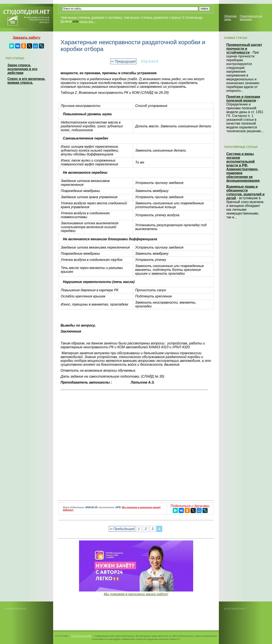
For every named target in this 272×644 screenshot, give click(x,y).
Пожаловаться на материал (251, 18)
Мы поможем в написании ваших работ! (136, 594)
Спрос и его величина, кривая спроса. (26, 81)
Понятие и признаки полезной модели (243, 99)
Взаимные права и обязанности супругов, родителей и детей (245, 192)
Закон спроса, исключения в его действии (22, 69)
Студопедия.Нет (81, 636)
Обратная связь (230, 18)
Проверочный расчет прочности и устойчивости (244, 49)
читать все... (87, 22)
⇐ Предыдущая (123, 61)
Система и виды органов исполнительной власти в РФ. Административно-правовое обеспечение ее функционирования (243, 167)
